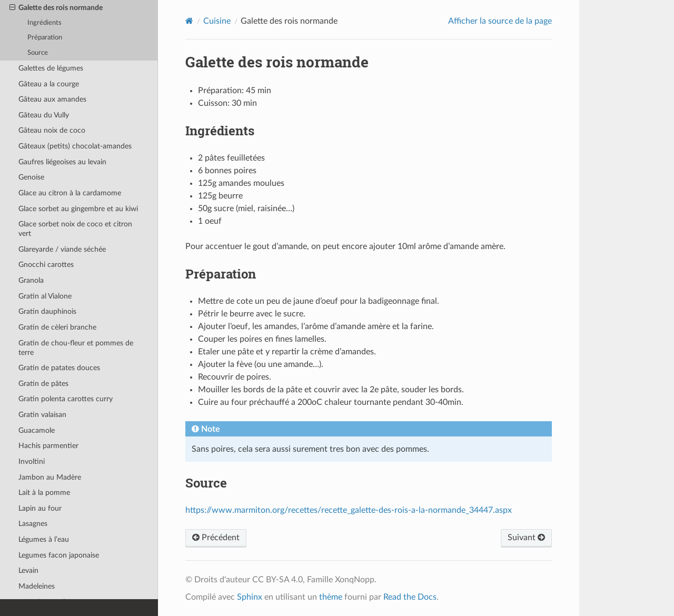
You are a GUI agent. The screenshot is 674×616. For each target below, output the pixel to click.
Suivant (526, 538)
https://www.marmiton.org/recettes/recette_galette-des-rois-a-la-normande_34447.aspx (349, 510)
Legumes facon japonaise (59, 555)
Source (38, 53)
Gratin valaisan (42, 415)
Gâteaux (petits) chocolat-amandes (75, 146)
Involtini (32, 461)
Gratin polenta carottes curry (66, 399)
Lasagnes (33, 524)
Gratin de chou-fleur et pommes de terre (76, 348)
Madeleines (37, 586)
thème (331, 597)
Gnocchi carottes (46, 265)
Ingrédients (44, 23)
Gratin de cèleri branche (57, 327)
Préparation (45, 38)
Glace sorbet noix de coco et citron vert (75, 229)
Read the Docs (410, 597)
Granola (31, 280)
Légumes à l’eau (44, 539)
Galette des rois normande (56, 8)
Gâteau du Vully (44, 115)
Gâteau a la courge (49, 84)
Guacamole (37, 430)
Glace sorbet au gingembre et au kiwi (78, 209)
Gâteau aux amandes (52, 99)
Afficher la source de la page (500, 21)
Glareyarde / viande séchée (62, 249)
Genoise (31, 177)
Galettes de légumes (51, 68)
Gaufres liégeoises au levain (62, 162)
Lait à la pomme (44, 493)
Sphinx (250, 597)
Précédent (216, 538)
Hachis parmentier (48, 446)
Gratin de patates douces (59, 368)
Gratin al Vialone (45, 296)
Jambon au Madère (50, 477)
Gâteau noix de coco (52, 130)
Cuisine (217, 21)
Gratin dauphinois (47, 311)
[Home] (189, 21)
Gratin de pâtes (43, 384)
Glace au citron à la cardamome (70, 193)
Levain (28, 570)
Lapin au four (40, 508)
